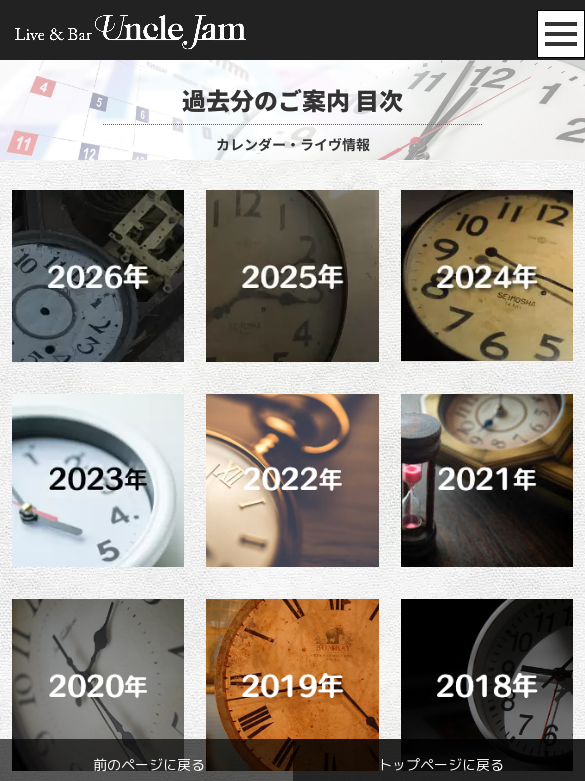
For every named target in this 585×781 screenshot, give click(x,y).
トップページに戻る (441, 764)
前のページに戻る (149, 764)
